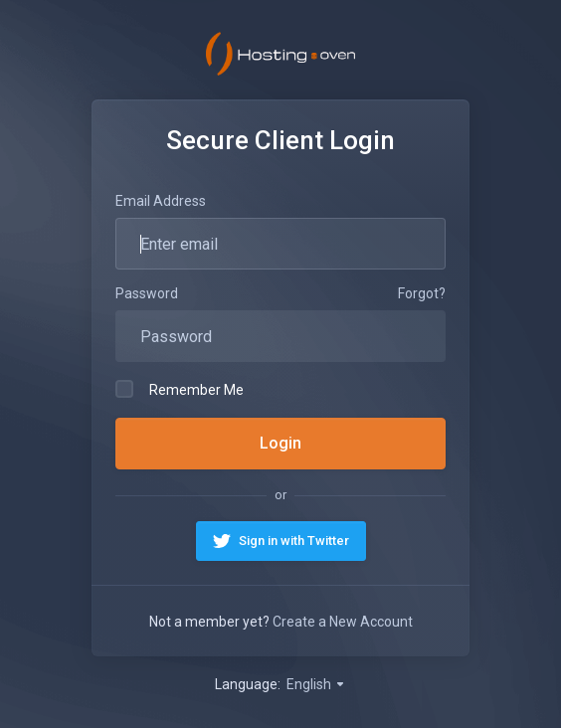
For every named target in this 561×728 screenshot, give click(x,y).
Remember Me (180, 389)
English (316, 684)
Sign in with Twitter (294, 541)
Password (147, 293)
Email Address (161, 201)
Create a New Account (343, 622)
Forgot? (422, 293)
